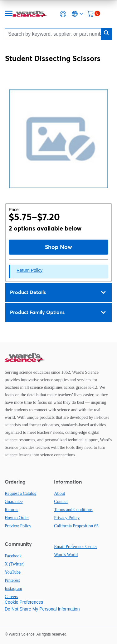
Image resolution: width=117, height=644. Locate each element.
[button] (63, 14)
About (59, 493)
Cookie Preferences (24, 602)
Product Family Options (58, 312)
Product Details (58, 292)
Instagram (13, 588)
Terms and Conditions (73, 510)
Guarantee (14, 502)
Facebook (13, 556)
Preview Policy (18, 526)
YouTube (13, 572)
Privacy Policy (67, 518)
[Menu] (9, 14)
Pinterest (12, 580)
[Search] (54, 34)
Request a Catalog (21, 493)
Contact (61, 502)
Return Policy (29, 270)
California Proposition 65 (76, 526)
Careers (11, 597)
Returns (12, 510)
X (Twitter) (15, 564)
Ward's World (66, 555)
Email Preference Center (76, 547)
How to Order (17, 518)
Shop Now (58, 247)
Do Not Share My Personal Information (42, 609)
